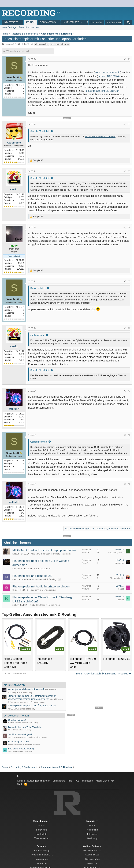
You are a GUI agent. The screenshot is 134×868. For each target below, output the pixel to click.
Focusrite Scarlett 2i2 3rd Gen (102, 91)
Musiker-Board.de (92, 850)
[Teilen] (125, 59)
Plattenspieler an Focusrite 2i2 (32, 576)
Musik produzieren (42, 569)
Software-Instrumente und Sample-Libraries (27, 702)
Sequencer (42, 863)
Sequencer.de (92, 855)
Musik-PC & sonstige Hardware (46, 554)
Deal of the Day (28, 709)
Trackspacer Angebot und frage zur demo (31, 705)
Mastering (29, 751)
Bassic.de (92, 863)
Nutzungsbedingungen (39, 781)
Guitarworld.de (92, 859)
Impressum (88, 781)
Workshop (92, 838)
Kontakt (21, 781)
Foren (30, 22)
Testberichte (92, 830)
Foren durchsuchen (29, 27)
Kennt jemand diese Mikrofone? (26, 689)
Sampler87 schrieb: (40, 131)
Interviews (92, 834)
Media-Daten (102, 781)
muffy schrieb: (37, 335)
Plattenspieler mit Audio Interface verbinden (41, 586)
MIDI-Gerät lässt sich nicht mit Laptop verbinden (44, 550)
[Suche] (128, 22)
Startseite (11, 22)
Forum (42, 825)
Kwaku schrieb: (38, 288)
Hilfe (70, 781)
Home (92, 825)
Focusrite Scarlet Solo (108, 72)
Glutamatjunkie (117, 578)
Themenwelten (42, 838)
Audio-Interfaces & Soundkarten (45, 605)
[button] (21, 22)
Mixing (35, 723)
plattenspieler (41, 44)
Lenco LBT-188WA (109, 76)
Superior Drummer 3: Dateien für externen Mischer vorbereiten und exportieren (32, 697)
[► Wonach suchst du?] (28, 51)
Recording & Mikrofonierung (43, 590)
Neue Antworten (14, 685)
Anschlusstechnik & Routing (43, 579)
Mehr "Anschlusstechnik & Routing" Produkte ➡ (104, 673)
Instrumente (42, 859)
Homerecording (42, 850)
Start (19, 784)
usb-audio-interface (60, 44)
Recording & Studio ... (42, 855)
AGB (77, 781)
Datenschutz (59, 781)
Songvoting (48, 22)
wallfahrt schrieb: (39, 442)
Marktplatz (71, 22)
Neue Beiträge (9, 27)
